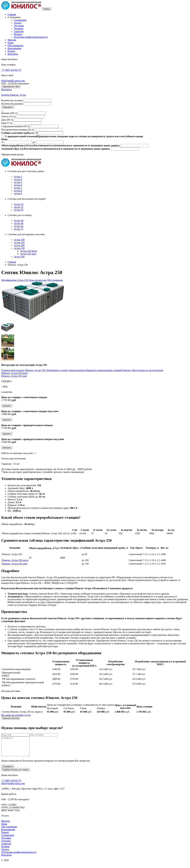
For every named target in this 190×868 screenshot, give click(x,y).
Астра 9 (18, 193)
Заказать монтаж (11, 718)
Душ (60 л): (7, 120)
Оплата (18, 23)
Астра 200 (19, 245)
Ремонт (11, 51)
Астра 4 (18, 179)
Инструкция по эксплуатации (148, 370)
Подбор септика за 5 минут (16, 773)
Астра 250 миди (29, 251)
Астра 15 (19, 207)
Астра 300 (19, 257)
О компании (20, 20)
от (2, 142)
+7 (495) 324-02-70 (11, 70)
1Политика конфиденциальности (19, 856)
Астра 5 (18, 182)
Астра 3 (18, 177)
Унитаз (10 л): (9, 116)
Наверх (47, 9)
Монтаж (12, 40)
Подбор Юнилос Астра (14, 95)
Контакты (13, 54)
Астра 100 (19, 240)
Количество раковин (12, 104)
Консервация (14, 48)
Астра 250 (19, 248)
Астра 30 (19, 220)
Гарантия (19, 31)
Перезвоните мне (11, 87)
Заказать (7, 406)
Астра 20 (19, 210)
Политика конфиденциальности (31, 37)
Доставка (19, 26)
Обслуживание (15, 45)
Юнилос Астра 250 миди (15, 373)
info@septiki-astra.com (13, 81)
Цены (11, 43)
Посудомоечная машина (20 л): (18, 130)
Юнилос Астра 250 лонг (14, 376)
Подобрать (8, 107)
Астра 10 (19, 204)
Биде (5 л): (7, 123)
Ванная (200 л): (9, 113)
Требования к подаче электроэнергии (66, 370)
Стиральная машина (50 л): (16, 126)
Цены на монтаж (37, 280)
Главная (12, 14)
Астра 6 (18, 185)
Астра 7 (18, 188)
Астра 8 (18, 191)
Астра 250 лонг (28, 254)
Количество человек (12, 100)
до (34, 142)
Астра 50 (19, 226)
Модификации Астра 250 (15, 280)
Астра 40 (19, 223)
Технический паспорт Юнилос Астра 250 (24, 370)
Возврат (18, 34)
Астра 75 (19, 229)
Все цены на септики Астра (16, 715)
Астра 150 (19, 242)
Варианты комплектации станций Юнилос (109, 370)
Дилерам (19, 28)
